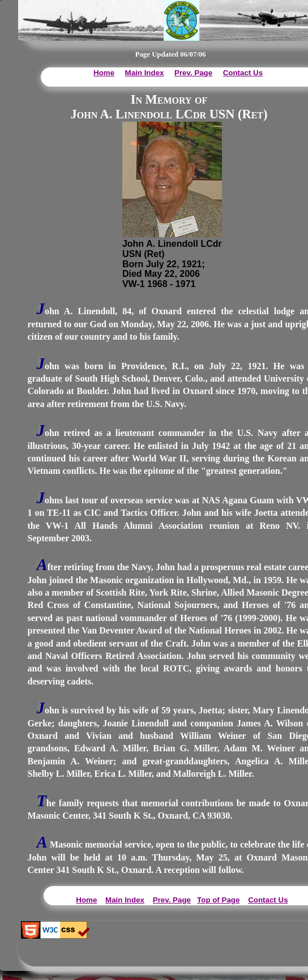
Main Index (145, 73)
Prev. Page (193, 73)
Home (104, 73)
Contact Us (243, 73)
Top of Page (218, 900)
